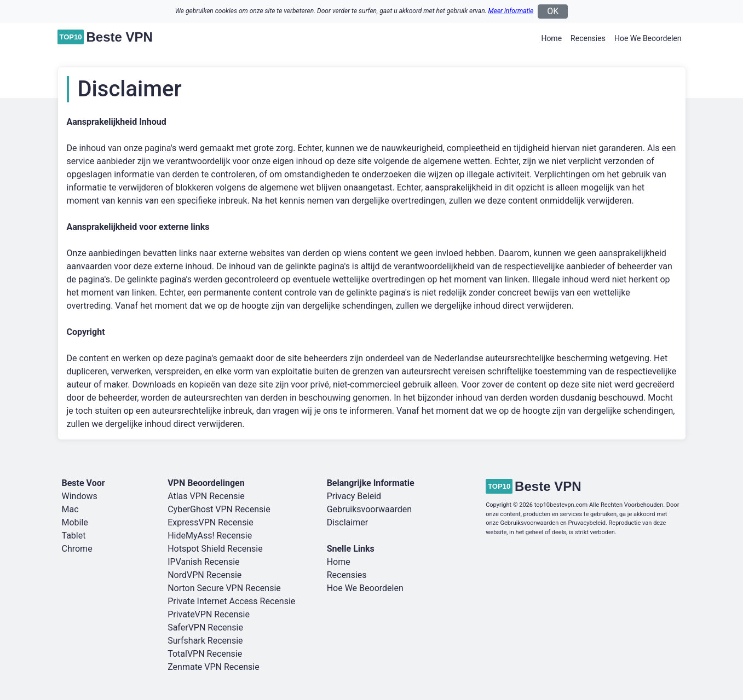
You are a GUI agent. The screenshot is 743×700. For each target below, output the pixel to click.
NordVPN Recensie (205, 575)
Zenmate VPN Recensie (214, 667)
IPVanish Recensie (203, 562)
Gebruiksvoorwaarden (369, 509)
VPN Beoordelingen (206, 483)
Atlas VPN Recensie (206, 496)
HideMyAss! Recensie (210, 536)
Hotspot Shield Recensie (215, 549)
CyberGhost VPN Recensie (219, 509)
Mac (70, 509)
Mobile (75, 522)
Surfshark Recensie (205, 641)
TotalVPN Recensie (205, 654)
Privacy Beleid (354, 496)
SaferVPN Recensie (205, 627)
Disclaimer (347, 522)
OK (553, 11)
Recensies (588, 38)
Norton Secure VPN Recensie (224, 588)
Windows (80, 496)
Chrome (77, 549)
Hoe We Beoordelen (648, 38)
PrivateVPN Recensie (209, 614)
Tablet (74, 536)
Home (551, 38)
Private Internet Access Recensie (231, 601)
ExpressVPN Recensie (211, 522)
